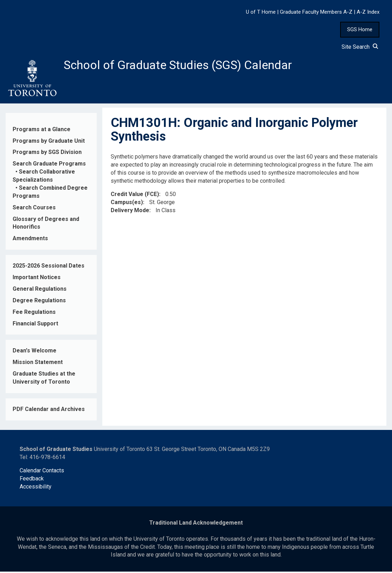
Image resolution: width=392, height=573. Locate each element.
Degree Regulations (39, 301)
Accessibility (36, 488)
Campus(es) (127, 204)
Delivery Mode (130, 212)
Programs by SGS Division (47, 153)
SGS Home (360, 29)
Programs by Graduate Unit (49, 142)
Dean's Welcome (35, 352)
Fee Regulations (34, 313)
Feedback (32, 480)
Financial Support (35, 325)
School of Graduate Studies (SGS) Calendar (185, 66)
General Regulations (40, 290)
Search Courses (34, 208)
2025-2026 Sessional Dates (49, 267)
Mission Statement (38, 363)
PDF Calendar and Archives (49, 410)
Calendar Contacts (42, 472)
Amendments (30, 240)
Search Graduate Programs (49, 165)
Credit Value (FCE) (135, 196)
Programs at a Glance (42, 130)
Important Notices (37, 279)
